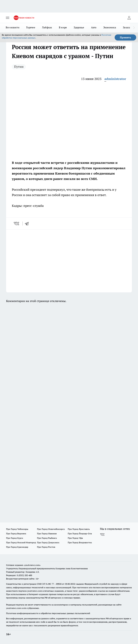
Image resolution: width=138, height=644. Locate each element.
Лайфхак (47, 27)
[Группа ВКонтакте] (102, 535)
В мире (63, 27)
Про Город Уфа (75, 538)
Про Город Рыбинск (47, 538)
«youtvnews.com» (32, 565)
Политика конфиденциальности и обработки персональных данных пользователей (48, 613)
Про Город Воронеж (16, 534)
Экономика (110, 27)
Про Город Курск (15, 538)
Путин (19, 67)
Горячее (31, 27)
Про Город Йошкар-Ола (80, 534)
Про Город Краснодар (17, 547)
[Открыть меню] (8, 18)
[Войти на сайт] (129, 18)
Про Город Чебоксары (17, 529)
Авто (94, 27)
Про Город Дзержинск (48, 542)
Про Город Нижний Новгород (21, 542)
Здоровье (79, 27)
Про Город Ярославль (79, 529)
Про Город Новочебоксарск (51, 529)
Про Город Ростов (46, 547)
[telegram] (28, 224)
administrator (115, 79)
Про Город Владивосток (80, 542)
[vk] (17, 224)
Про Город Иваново (47, 534)
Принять (125, 37)
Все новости (13, 27)
